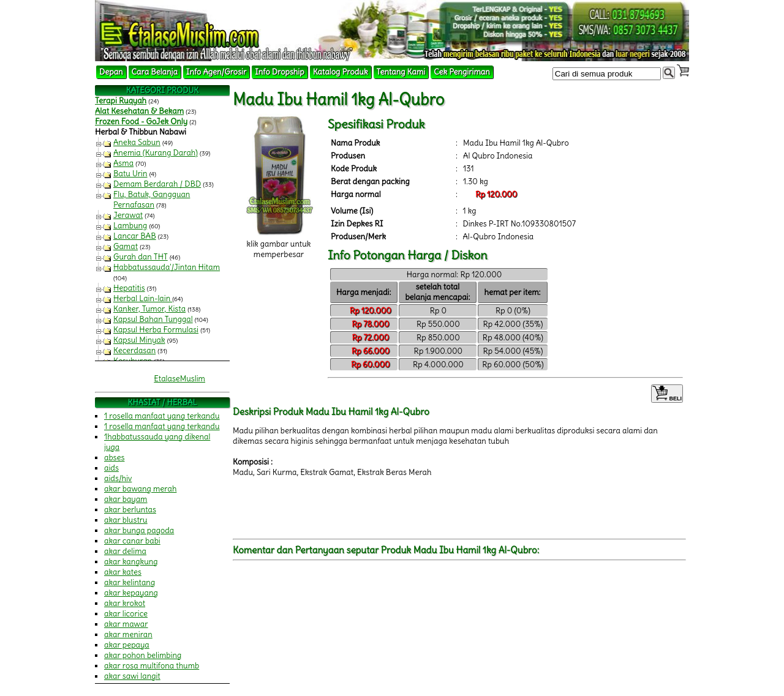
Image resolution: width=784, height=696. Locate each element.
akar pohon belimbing (143, 655)
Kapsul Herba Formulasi (156, 330)
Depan (111, 72)
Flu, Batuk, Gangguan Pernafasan (152, 200)
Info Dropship (279, 72)
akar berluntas (130, 510)
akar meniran (128, 634)
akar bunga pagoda (139, 530)
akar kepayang (131, 593)
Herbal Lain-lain (143, 298)
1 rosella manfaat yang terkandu (162, 416)
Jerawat (128, 215)
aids (111, 468)
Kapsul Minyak (139, 340)
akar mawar (126, 624)
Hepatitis (129, 288)
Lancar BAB (135, 236)
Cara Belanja (155, 72)
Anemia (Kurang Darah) (156, 153)
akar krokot (125, 603)
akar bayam (126, 499)
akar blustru (126, 520)
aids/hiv (118, 478)
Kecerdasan (134, 350)
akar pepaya (127, 645)
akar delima (125, 551)
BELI (667, 394)
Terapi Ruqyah (121, 101)
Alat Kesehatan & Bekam (139, 111)
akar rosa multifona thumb (152, 666)
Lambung (130, 226)
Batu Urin (130, 174)
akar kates (123, 572)
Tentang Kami (401, 72)
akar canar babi (132, 541)
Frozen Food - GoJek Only (141, 122)
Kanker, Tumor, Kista (149, 309)
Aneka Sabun (137, 142)
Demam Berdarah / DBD (157, 184)
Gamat (126, 246)
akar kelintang (130, 582)
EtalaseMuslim (179, 379)
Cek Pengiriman (462, 72)
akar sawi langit (132, 676)
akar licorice (126, 614)
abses (114, 458)
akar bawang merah (140, 489)
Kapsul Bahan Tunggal (153, 319)
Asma (123, 163)
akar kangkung (131, 562)
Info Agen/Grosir (216, 72)
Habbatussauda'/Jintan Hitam (167, 267)
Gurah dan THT (141, 257)
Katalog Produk (341, 72)
